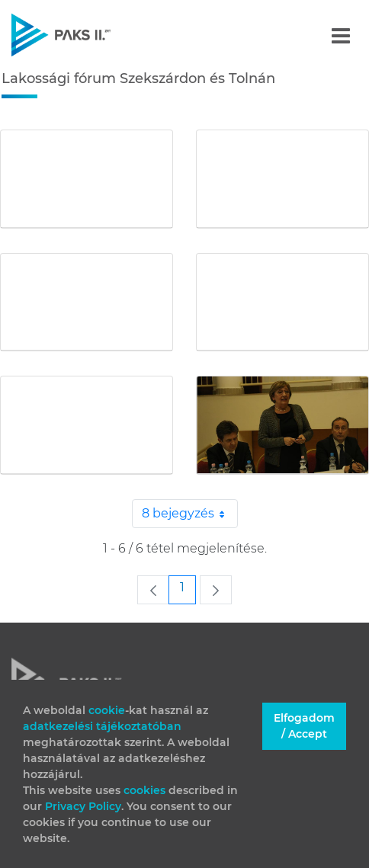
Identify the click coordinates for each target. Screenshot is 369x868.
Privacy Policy (83, 806)
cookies (146, 790)
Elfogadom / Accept (304, 726)
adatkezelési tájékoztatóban (102, 726)
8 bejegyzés (190, 514)
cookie (107, 710)
